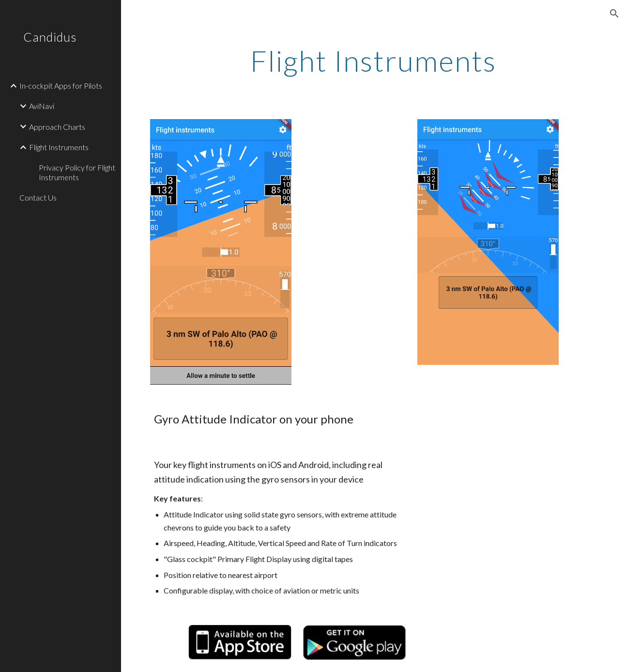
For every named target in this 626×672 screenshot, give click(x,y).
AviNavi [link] (42, 106)
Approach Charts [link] (57, 127)
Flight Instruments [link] (59, 147)
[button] (614, 14)
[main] (374, 61)
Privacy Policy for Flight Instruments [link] (77, 172)
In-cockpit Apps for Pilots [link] (61, 86)
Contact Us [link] (38, 197)
